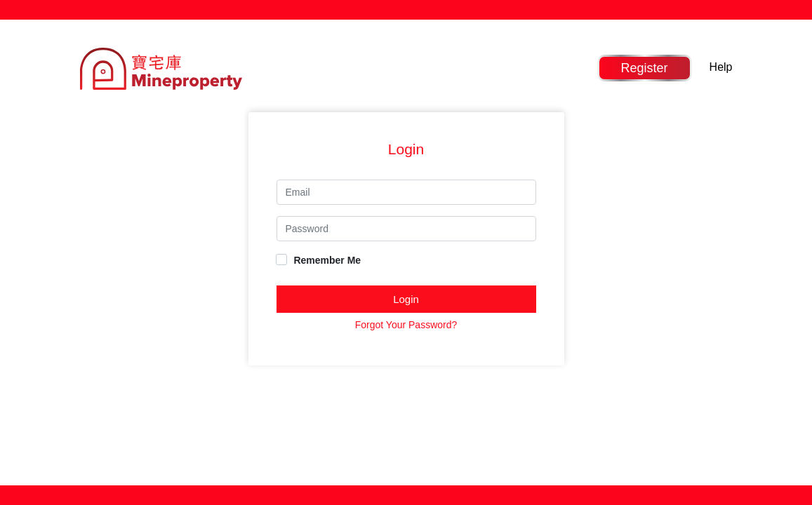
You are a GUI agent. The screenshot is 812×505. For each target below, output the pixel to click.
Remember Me (319, 260)
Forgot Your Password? (406, 325)
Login (406, 299)
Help (721, 67)
